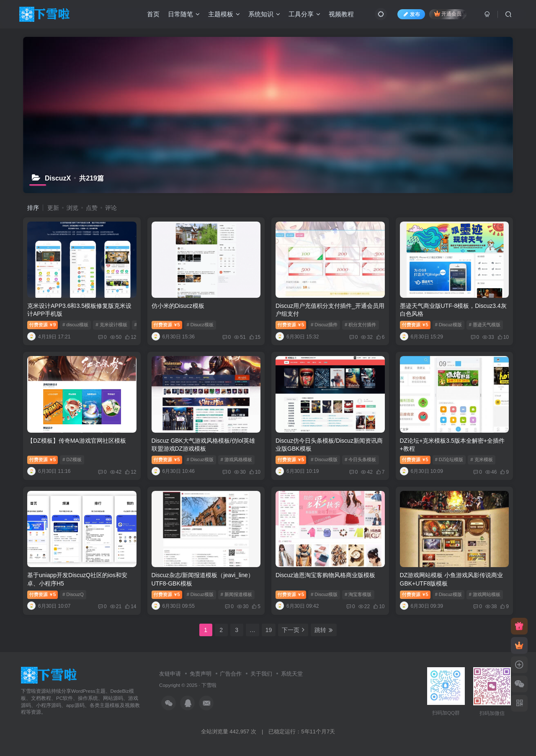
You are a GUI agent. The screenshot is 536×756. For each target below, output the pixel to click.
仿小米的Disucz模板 (178, 306)
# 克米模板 (481, 459)
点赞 (92, 208)
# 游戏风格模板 (236, 459)
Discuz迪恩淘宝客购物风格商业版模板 (325, 575)
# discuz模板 (75, 325)
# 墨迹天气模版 (485, 325)
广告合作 (231, 674)
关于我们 (261, 674)
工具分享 (304, 14)
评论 (111, 208)
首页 (153, 14)
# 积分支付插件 (360, 325)
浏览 (72, 208)
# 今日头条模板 (360, 459)
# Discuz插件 (324, 325)
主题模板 (224, 14)
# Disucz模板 (200, 325)
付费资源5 (167, 325)
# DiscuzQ (73, 594)
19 (269, 630)
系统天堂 (292, 674)
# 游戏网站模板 (485, 594)
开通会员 (448, 14)
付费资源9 (43, 325)
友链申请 (170, 674)
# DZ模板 (72, 459)
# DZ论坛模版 (449, 459)
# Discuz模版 (448, 325)
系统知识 (264, 14)
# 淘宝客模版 (358, 594)
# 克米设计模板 (111, 325)
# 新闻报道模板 (236, 594)
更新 (53, 208)
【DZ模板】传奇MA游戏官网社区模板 (77, 441)
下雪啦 (209, 685)
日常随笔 (184, 14)
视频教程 (341, 14)
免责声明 (201, 674)
